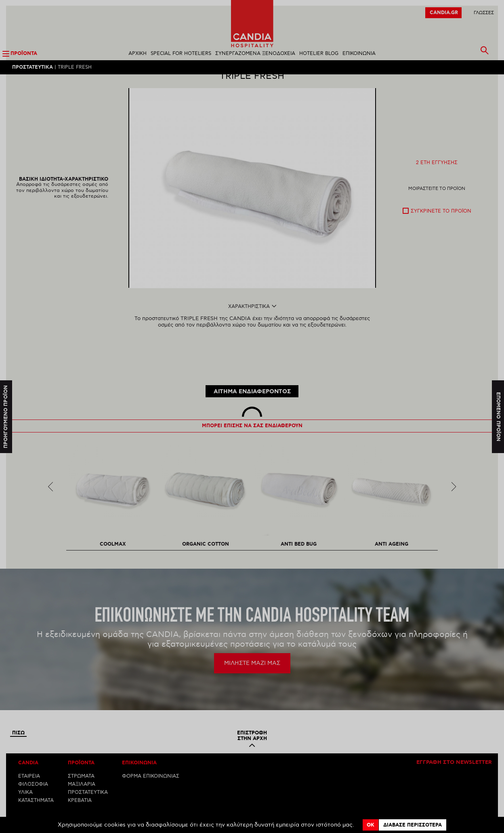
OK (371, 825)
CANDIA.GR (444, 13)
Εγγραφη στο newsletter (454, 736)
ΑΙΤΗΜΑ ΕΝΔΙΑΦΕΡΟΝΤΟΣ (252, 365)
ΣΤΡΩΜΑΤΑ (81, 750)
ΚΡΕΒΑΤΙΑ (80, 774)
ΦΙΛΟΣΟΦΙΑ (33, 758)
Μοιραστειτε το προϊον (437, 203)
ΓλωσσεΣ (484, 13)
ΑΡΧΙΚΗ (138, 54)
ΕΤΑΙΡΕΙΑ (29, 750)
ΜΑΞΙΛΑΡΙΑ (82, 758)
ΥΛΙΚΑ (25, 766)
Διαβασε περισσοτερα (413, 825)
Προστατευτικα (33, 68)
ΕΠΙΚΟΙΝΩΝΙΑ (359, 54)
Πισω (18, 707)
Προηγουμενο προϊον (6, 416)
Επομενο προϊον (498, 416)
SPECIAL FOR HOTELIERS (181, 54)
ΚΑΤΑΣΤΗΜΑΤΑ (36, 774)
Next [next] (454, 460)
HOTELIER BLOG (319, 54)
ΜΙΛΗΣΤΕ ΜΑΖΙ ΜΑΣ (252, 637)
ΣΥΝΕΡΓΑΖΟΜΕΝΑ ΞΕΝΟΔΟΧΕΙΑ (255, 54)
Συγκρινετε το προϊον (441, 225)
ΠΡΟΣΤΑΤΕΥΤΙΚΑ (88, 766)
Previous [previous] (51, 460)
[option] (252, 202)
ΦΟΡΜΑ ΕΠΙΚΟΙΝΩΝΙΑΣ (151, 750)
